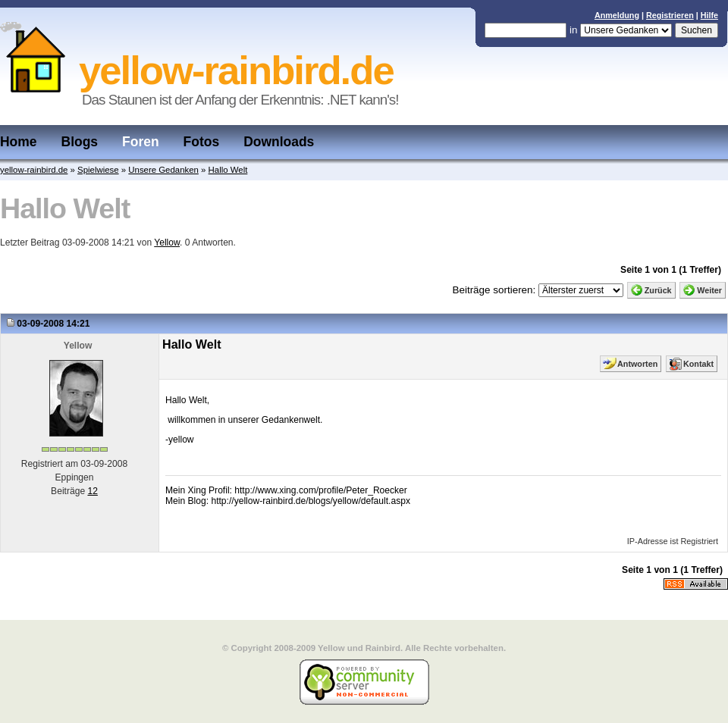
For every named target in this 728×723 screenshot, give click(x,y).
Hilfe (709, 15)
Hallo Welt (228, 170)
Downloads (279, 142)
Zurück (658, 290)
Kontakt (698, 364)
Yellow (167, 243)
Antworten (637, 364)
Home (19, 142)
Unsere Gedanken (163, 170)
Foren (141, 142)
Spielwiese (98, 170)
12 (92, 491)
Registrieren (670, 15)
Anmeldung (617, 15)
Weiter (709, 290)
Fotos (202, 142)
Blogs (80, 142)
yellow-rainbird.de (34, 170)
